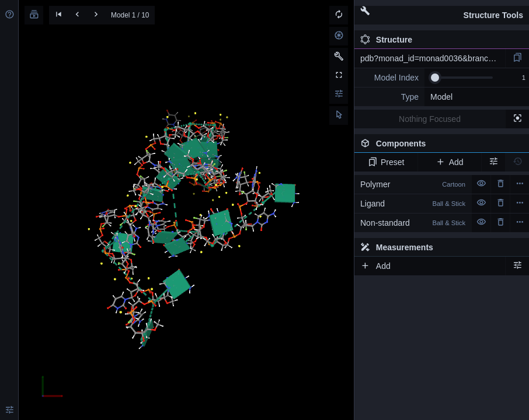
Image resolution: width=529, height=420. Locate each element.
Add (449, 162)
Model (441, 97)
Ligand (413, 204)
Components (438, 146)
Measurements (397, 247)
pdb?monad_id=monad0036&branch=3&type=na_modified (433, 58)
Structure (386, 40)
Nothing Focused (430, 119)
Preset (386, 162)
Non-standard (413, 223)
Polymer (413, 184)
